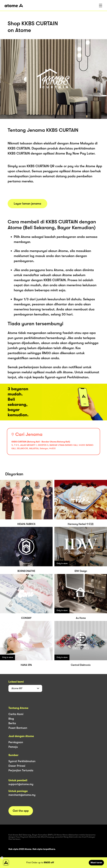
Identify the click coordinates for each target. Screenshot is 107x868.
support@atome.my (21, 784)
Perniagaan (16, 742)
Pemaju (13, 747)
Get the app (21, 811)
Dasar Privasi (17, 766)
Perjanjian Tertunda (21, 770)
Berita (12, 723)
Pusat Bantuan (18, 728)
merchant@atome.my (22, 795)
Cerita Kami (16, 714)
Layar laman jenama (27, 204)
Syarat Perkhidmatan (22, 761)
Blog (11, 719)
